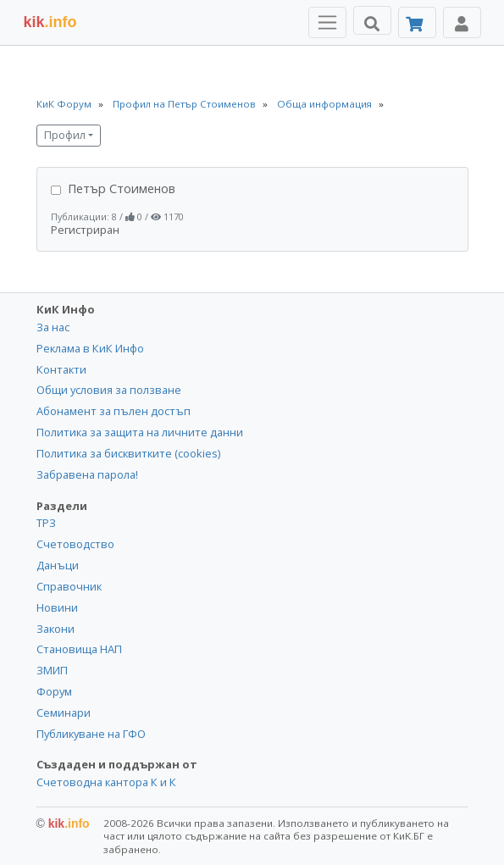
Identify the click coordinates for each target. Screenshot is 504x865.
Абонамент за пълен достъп (114, 411)
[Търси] (372, 20)
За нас (53, 327)
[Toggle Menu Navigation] (327, 22)
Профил (65, 135)
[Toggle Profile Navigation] (462, 22)
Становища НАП (79, 649)
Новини (57, 607)
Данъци (58, 565)
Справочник (69, 586)
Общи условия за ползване (109, 390)
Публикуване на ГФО (91, 734)
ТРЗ (46, 523)
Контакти (61, 369)
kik (63, 823)
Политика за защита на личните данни (140, 432)
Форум (54, 691)
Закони (55, 629)
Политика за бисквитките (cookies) (128, 453)
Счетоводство (75, 544)
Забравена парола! (87, 474)
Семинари (64, 713)
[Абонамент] (417, 22)
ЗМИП (52, 670)
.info (50, 22)
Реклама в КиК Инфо (90, 348)
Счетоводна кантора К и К (106, 782)
